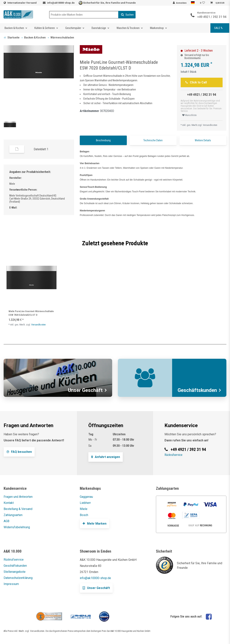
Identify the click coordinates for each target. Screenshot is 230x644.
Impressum (11, 584)
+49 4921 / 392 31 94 (212, 17)
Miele (84, 509)
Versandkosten (210, 125)
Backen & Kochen (14, 28)
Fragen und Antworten (18, 497)
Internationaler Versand (22, 3)
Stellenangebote (15, 572)
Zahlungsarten (13, 515)
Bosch (84, 515)
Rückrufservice (173, 455)
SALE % (218, 28)
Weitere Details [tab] (203, 140)
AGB (6, 521)
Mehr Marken (95, 524)
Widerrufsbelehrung (17, 527)
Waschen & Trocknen (128, 28)
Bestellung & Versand (18, 509)
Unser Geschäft (96, 588)
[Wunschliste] (203, 3)
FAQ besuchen (19, 452)
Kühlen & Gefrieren (45, 28)
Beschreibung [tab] (103, 140)
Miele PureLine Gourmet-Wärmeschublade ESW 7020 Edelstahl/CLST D (31, 313)
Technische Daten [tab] (153, 140)
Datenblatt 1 (41, 149)
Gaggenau (86, 497)
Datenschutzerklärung (18, 578)
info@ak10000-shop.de (61, 3)
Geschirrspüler (73, 28)
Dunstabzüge (99, 28)
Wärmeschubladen (62, 38)
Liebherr (85, 503)
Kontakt (9, 503)
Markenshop (157, 28)
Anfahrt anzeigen (106, 457)
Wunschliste (189, 115)
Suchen (127, 15)
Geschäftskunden (15, 566)
